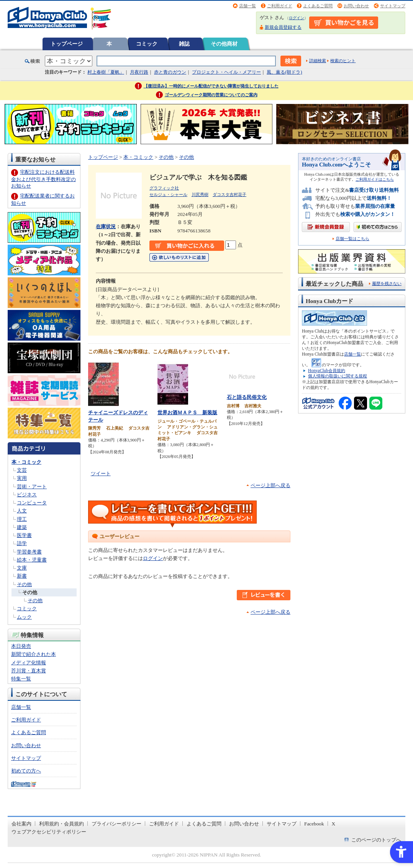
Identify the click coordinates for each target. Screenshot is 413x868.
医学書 (24, 535)
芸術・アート (32, 487)
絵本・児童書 (32, 560)
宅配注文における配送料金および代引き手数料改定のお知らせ (43, 179)
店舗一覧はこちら (352, 239)
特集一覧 (21, 679)
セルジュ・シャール (168, 194)
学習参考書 (29, 552)
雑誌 (184, 44)
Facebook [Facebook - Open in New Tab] (314, 824)
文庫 (22, 568)
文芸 (22, 470)
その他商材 (224, 44)
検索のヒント (343, 61)
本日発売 (21, 646)
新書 (22, 576)
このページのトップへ (376, 840)
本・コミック (26, 462)
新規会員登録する (283, 27)
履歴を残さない (387, 283)
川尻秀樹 (200, 194)
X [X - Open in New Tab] (334, 824)
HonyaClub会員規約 (327, 371)
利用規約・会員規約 (61, 824)
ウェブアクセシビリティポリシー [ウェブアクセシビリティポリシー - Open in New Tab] (49, 832)
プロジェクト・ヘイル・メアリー (226, 72)
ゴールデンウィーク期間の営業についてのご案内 (211, 95)
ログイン (297, 18)
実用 (22, 478)
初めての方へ (26, 771)
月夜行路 (139, 72)
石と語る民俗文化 (247, 397)
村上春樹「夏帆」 (106, 72)
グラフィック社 (164, 188)
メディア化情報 (29, 663)
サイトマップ (393, 6)
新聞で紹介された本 (34, 654)
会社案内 (21, 824)
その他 (24, 584)
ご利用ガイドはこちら (375, 179)
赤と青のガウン (170, 72)
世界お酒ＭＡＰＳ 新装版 (187, 413)
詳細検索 (318, 61)
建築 (22, 527)
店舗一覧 (247, 6)
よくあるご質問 (318, 6)
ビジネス (27, 495)
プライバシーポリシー (116, 824)
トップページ (67, 44)
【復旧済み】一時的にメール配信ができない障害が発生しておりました (211, 86)
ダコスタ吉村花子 (229, 194)
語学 (22, 543)
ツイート (101, 474)
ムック (24, 617)
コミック (147, 44)
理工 (22, 519)
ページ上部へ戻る (270, 485)
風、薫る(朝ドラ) (284, 72)
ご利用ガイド (280, 6)
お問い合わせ (356, 6)
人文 (22, 511)
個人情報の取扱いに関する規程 (338, 376)
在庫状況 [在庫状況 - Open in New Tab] (106, 226)
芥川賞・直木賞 (29, 671)
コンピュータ (32, 503)
